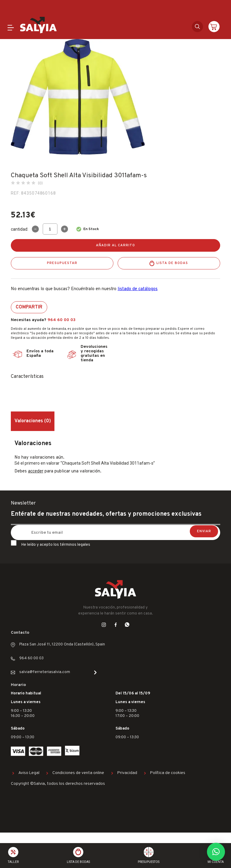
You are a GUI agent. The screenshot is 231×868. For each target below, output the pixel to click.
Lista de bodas (172, 263)
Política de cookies (168, 773)
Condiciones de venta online (78, 773)
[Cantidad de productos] (50, 229)
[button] (216, 852)
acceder (36, 471)
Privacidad (127, 773)
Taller (13, 862)
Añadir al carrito (115, 245)
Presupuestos (149, 862)
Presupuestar (62, 263)
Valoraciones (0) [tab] (33, 421)
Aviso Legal (29, 773)
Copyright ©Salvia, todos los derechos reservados (58, 784)
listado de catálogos (138, 289)
